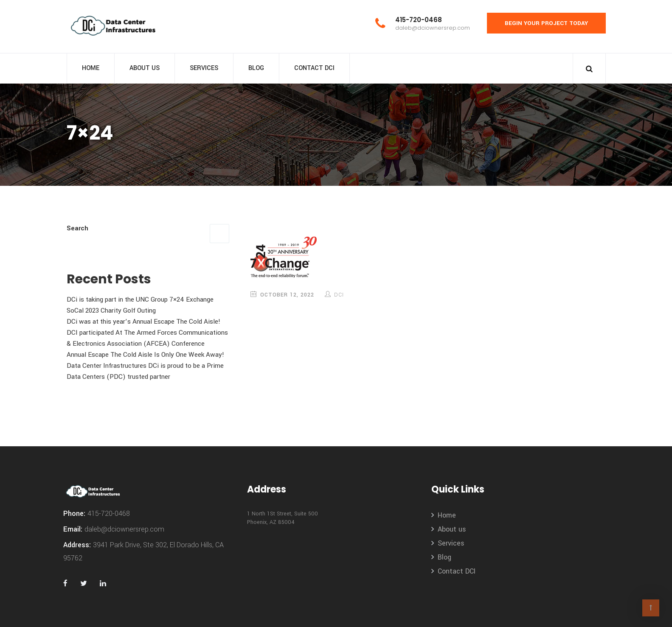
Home (91, 68)
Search (77, 228)
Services (204, 68)
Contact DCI (314, 68)
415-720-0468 (419, 20)
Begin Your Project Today (546, 23)
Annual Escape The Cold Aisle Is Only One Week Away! (145, 355)
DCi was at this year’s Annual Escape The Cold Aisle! (143, 322)
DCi (339, 295)
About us (145, 68)
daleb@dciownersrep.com (433, 28)
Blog (256, 68)
